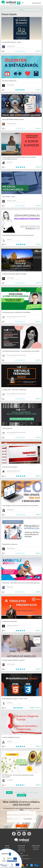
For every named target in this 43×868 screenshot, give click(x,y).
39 (36, 792)
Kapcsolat (7, 848)
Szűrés (22, 10)
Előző (9, 792)
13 (31, 792)
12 (29, 792)
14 (33, 792)
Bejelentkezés (37, 3)
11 (26, 792)
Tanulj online (36, 848)
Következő (22, 795)
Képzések (36, 849)
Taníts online (21, 848)
